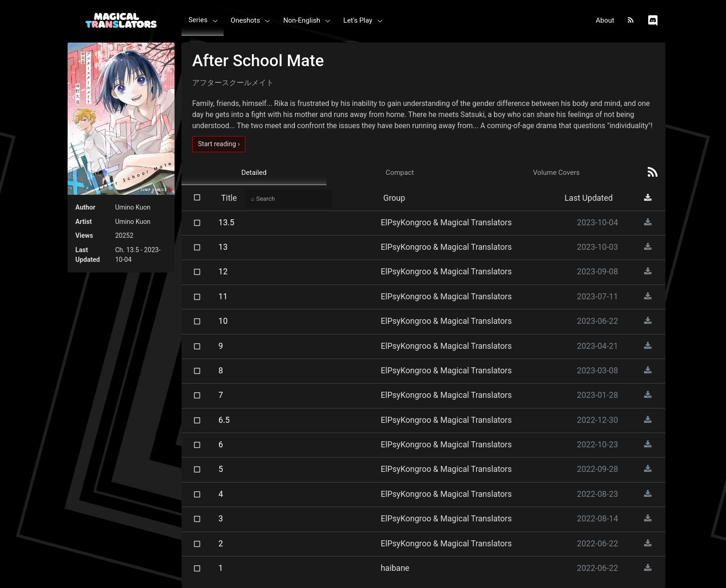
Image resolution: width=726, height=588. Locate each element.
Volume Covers (556, 173)
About (605, 20)
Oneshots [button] (245, 20)
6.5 (224, 420)
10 (223, 321)
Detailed (254, 173)
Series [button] (198, 20)
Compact (400, 173)
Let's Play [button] (358, 20)
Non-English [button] (302, 20)
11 (223, 297)
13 (223, 247)
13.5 (226, 223)
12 (223, 272)
